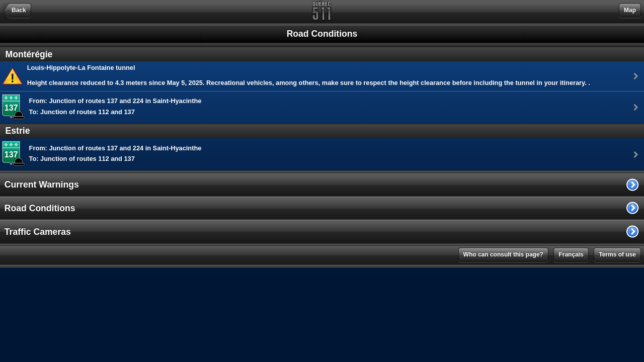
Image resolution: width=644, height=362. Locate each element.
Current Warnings (42, 185)
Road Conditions (40, 208)
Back (19, 10)
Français (571, 254)
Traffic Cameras (38, 232)
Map (630, 10)
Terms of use (617, 254)
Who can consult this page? (503, 254)
